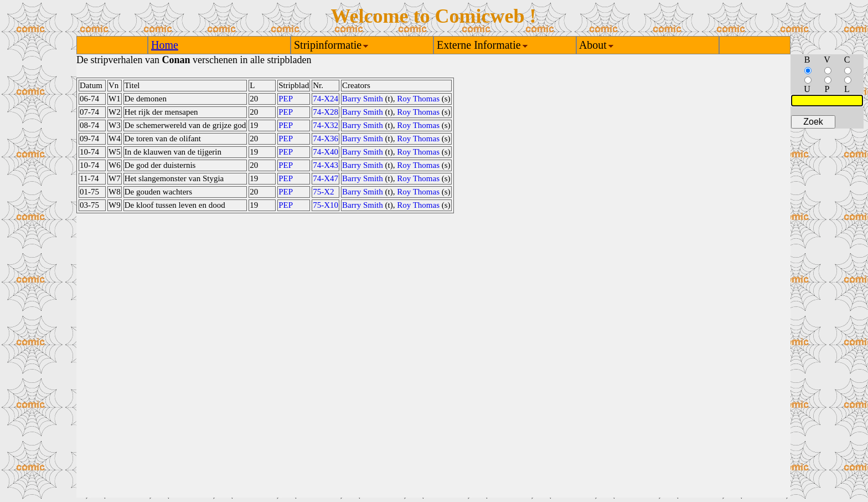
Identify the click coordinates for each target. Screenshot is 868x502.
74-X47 (325, 178)
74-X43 (325, 165)
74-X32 (325, 125)
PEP (286, 99)
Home (165, 45)
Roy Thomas (418, 99)
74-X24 (325, 99)
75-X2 (323, 192)
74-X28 (325, 112)
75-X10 (325, 205)
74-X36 (325, 139)
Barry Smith (363, 99)
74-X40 (325, 152)
